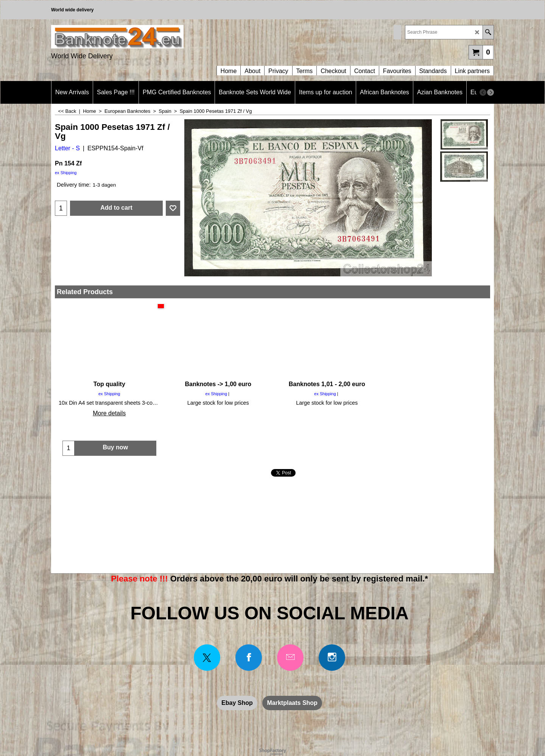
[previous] (483, 92)
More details (109, 413)
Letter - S (67, 148)
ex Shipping (66, 173)
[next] (490, 92)
